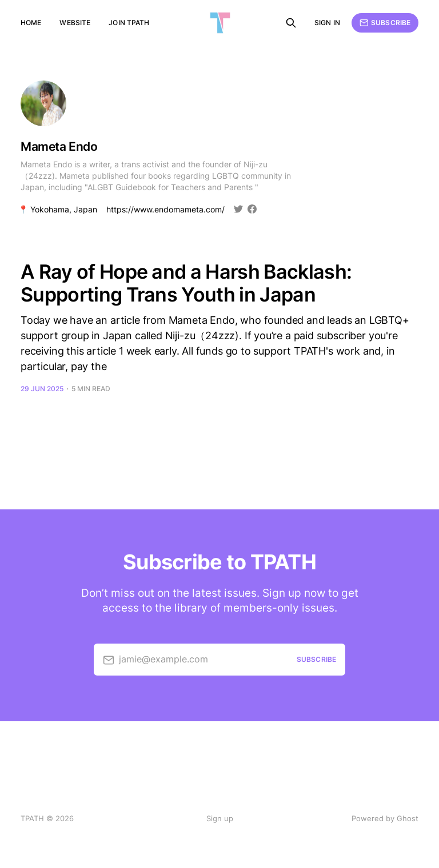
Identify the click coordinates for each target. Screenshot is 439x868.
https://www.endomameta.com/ (165, 210)
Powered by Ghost (385, 818)
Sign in (327, 23)
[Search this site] (291, 23)
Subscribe (385, 23)
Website (75, 23)
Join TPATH (129, 23)
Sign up (220, 818)
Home (31, 23)
